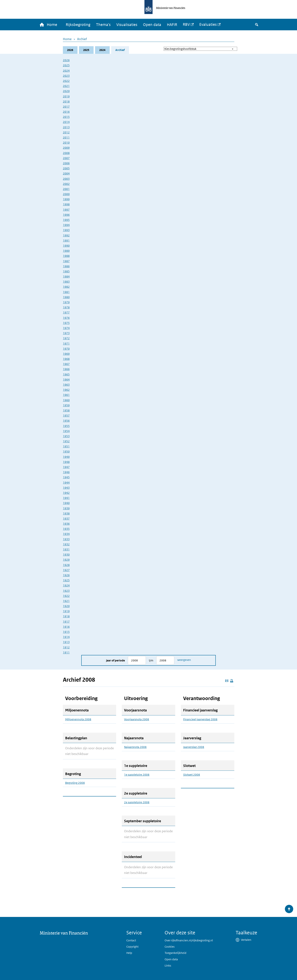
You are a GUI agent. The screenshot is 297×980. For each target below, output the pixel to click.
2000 (66, 194)
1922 (66, 596)
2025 (86, 50)
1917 (66, 622)
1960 (66, 400)
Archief (82, 39)
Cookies (170, 947)
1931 (66, 549)
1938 (66, 513)
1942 (66, 493)
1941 (66, 498)
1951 (66, 446)
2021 (66, 86)
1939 (66, 508)
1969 (66, 354)
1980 (66, 297)
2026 (70, 50)
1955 (66, 426)
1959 (66, 405)
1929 (66, 560)
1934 (66, 534)
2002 (66, 184)
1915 (66, 632)
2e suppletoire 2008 (137, 802)
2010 (66, 143)
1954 (66, 431)
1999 (66, 199)
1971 (66, 343)
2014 (66, 122)
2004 (66, 173)
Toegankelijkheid (175, 953)
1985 (66, 271)
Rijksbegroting (78, 25)
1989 (66, 251)
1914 (66, 637)
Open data (152, 25)
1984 (66, 276)
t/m (151, 660)
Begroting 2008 (75, 783)
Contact (131, 940)
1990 (66, 246)
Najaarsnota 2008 (135, 747)
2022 (66, 81)
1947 (66, 467)
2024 (102, 50)
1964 (66, 379)
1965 (66, 374)
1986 (66, 266)
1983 (66, 282)
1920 (66, 606)
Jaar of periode (115, 660)
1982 (66, 287)
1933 (66, 539)
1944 (66, 483)
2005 (66, 168)
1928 (66, 565)
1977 (66, 312)
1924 (66, 585)
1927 (66, 570)
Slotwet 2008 (192, 775)
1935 (66, 529)
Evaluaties (208, 24)
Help (129, 953)
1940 (66, 503)
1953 (66, 436)
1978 (66, 307)
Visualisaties (127, 25)
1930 (66, 554)
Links (168, 966)
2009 (66, 148)
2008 (66, 153)
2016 (66, 112)
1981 (66, 292)
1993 (66, 230)
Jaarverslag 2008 (194, 747)
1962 (66, 390)
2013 (66, 127)
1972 (66, 338)
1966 (66, 369)
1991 (66, 240)
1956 (66, 421)
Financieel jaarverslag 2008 (200, 719)
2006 (66, 163)
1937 (66, 519)
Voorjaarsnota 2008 (137, 719)
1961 (66, 395)
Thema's (103, 25)
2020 (66, 91)
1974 (66, 328)
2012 (66, 132)
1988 (66, 256)
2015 (66, 117)
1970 (66, 349)
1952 (66, 441)
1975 (66, 323)
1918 (66, 616)
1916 (66, 627)
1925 (66, 580)
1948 (66, 462)
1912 (66, 647)
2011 (66, 137)
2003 (66, 179)
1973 (66, 333)
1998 (66, 204)
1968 (66, 359)
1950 (66, 451)
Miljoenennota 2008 (78, 719)
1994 (66, 225)
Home (67, 39)
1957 (66, 415)
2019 (66, 96)
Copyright (132, 947)
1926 (66, 575)
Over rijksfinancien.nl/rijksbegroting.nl (189, 940)
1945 (66, 477)
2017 (66, 107)
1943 (66, 488)
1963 (66, 385)
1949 (66, 457)
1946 (66, 472)
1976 (66, 318)
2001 (66, 189)
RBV (186, 24)
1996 (66, 215)
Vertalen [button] (246, 940)
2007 (66, 158)
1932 (66, 544)
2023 (66, 76)
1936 (66, 524)
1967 (66, 364)
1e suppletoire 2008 (137, 775)
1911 (66, 652)
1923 (66, 591)
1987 (66, 261)
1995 (66, 220)
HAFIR (172, 25)
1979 (66, 302)
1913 (66, 642)
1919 (66, 611)
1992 (66, 235)
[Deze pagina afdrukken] (232, 681)
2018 (66, 101)
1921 (66, 601)
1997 (66, 210)
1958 (66, 410)
